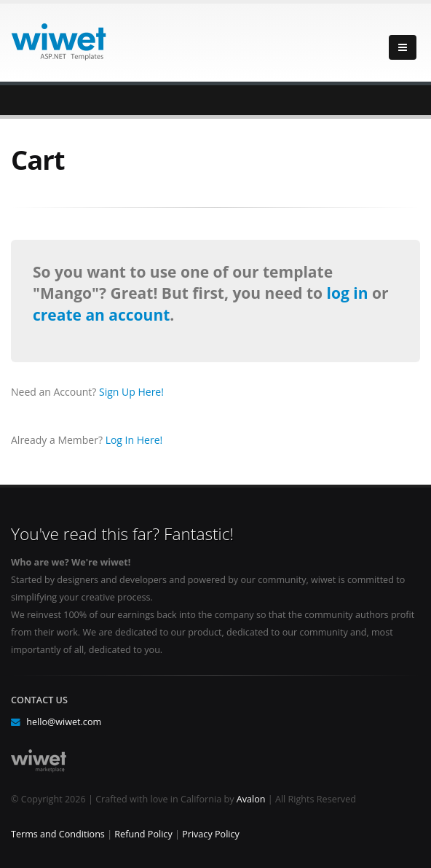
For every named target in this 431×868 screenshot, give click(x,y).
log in (349, 293)
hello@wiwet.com (64, 722)
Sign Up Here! (131, 392)
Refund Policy (143, 834)
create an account (101, 315)
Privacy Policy (211, 834)
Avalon (251, 799)
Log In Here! (134, 440)
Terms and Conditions (58, 834)
